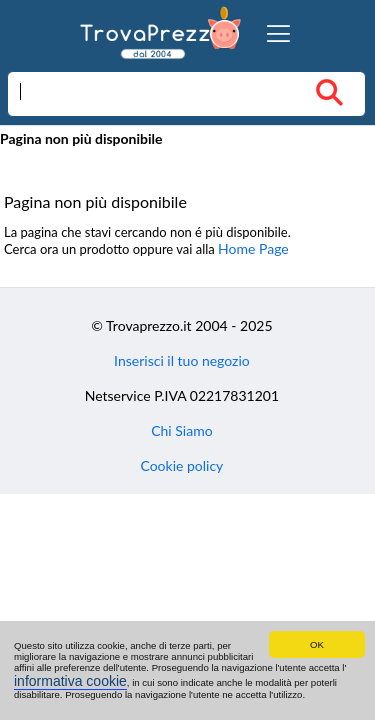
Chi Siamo (181, 430)
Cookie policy (181, 465)
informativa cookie (70, 681)
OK (317, 644)
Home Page (253, 248)
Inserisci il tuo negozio (182, 360)
